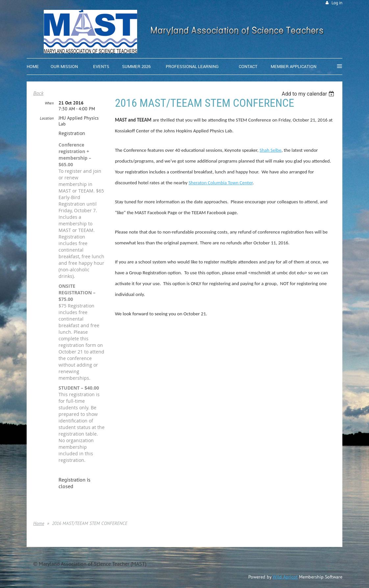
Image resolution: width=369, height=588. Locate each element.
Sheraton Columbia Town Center (220, 183)
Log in (337, 3)
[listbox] (309, 94)
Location (47, 118)
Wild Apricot (285, 577)
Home (39, 523)
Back (38, 93)
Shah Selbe (270, 150)
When (49, 103)
